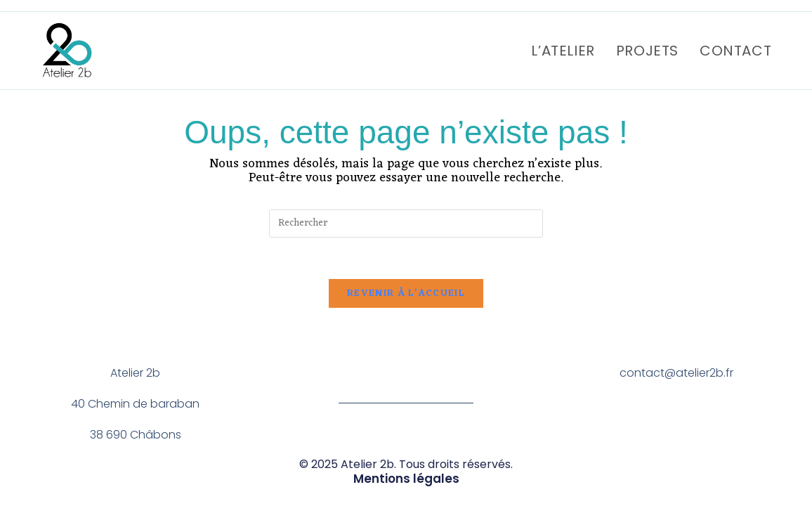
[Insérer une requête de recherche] (406, 223)
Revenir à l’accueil (406, 295)
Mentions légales (406, 479)
